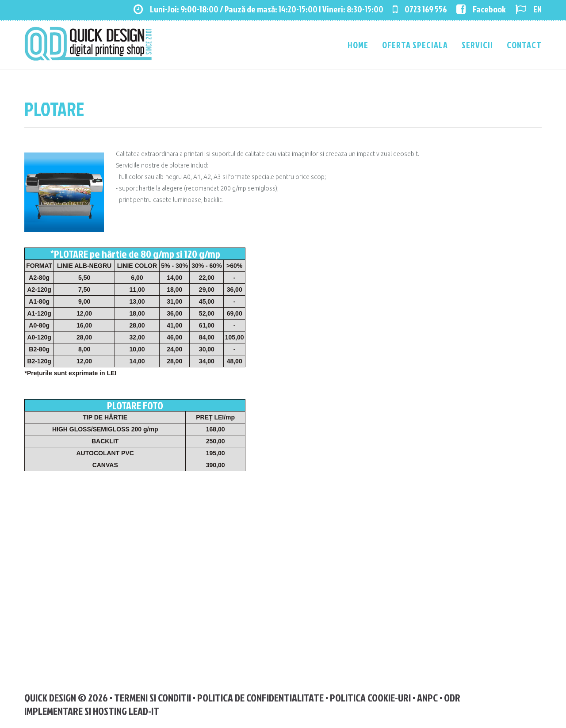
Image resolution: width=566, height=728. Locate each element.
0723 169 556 (420, 9)
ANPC (427, 698)
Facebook (481, 9)
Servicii (477, 45)
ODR (452, 698)
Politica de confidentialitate (260, 698)
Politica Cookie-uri (370, 698)
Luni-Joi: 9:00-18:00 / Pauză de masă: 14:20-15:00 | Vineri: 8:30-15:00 (258, 9)
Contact (524, 45)
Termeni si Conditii (153, 698)
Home (358, 45)
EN (528, 9)
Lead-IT (144, 711)
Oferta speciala (415, 45)
